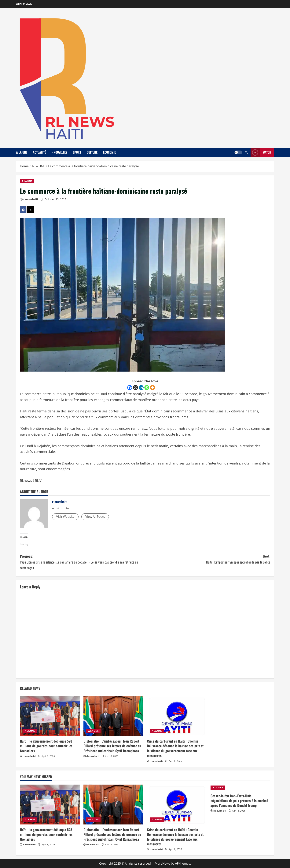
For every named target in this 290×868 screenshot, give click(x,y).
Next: (208, 559)
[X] (135, 388)
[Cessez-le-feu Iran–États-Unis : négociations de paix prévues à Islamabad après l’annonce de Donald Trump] (240, 788)
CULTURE (92, 152)
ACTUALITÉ (39, 152)
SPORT (77, 152)
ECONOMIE (109, 152)
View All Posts (95, 517)
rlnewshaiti (31, 199)
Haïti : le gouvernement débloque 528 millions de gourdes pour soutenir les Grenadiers (46, 746)
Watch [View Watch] (261, 152)
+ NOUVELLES (59, 152)
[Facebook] (130, 388)
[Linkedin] (141, 388)
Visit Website (65, 517)
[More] (152, 388)
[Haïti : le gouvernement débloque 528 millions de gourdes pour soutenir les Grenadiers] (50, 716)
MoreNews (162, 863)
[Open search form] (246, 152)
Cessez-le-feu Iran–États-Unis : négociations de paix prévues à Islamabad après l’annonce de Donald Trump (239, 801)
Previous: (83, 562)
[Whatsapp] (147, 388)
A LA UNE (22, 152)
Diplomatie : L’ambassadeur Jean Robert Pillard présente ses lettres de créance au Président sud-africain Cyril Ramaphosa (112, 746)
